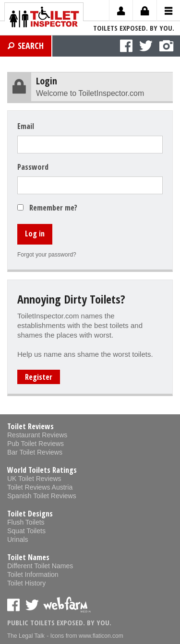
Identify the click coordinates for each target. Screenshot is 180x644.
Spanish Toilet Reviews (42, 496)
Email (26, 126)
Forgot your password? (47, 255)
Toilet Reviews (30, 426)
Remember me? (53, 208)
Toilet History (26, 583)
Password (33, 167)
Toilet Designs (30, 514)
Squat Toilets (26, 531)
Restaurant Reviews (37, 435)
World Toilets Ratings (42, 470)
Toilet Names (28, 557)
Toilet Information (33, 574)
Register (39, 377)
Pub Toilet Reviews (36, 444)
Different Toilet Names (40, 566)
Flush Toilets (26, 522)
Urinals (18, 539)
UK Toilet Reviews (34, 479)
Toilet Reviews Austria (40, 487)
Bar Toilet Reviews (35, 452)
